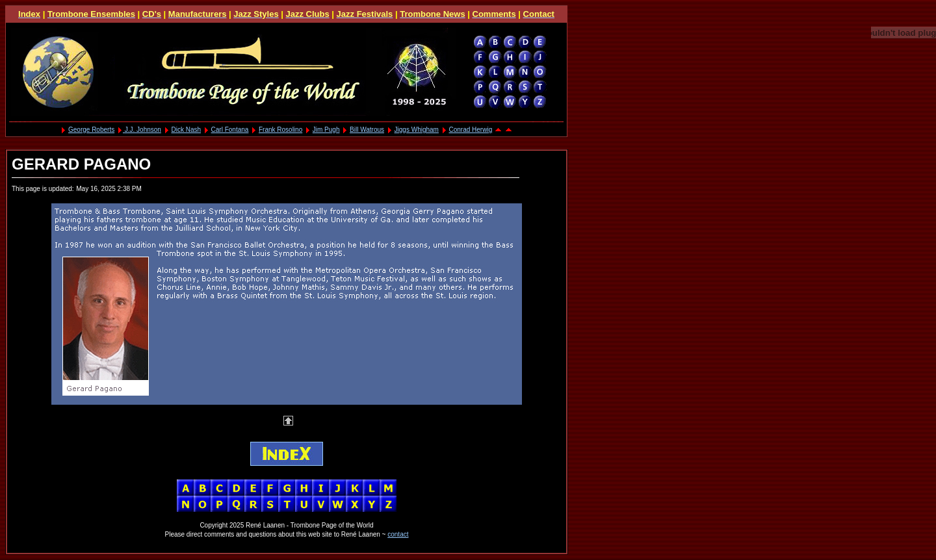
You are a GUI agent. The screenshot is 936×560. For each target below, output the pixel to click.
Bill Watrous (367, 130)
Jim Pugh (326, 130)
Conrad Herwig (471, 130)
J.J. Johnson (142, 130)
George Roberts (91, 130)
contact (398, 534)
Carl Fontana (230, 130)
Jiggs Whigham (417, 130)
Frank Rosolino (280, 130)
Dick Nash (186, 130)
